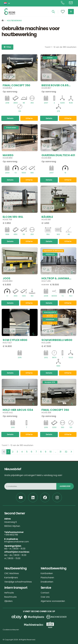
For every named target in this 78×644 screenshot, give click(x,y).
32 (66, 452)
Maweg (8, 155)
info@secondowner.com (17, 542)
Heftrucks (9, 593)
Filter (7, 47)
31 (60, 452)
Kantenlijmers (11, 578)
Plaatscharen (47, 578)
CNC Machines (12, 573)
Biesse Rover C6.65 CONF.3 (55, 85)
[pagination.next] (71, 452)
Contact (45, 593)
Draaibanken (47, 582)
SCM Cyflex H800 (15, 340)
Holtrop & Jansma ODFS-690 (55, 278)
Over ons (45, 597)
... (56, 452)
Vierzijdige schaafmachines (18, 582)
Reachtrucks (11, 597)
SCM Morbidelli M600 (57, 340)
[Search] (53, 12)
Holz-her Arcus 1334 (18, 409)
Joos (7, 278)
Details (10, 118)
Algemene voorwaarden (53, 601)
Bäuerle (47, 216)
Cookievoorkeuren (11, 630)
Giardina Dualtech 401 (58, 155)
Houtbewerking (14, 21)
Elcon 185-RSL (13, 216)
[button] (7, 3)
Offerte (29, 118)
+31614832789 (11, 535)
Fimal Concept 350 (16, 85)
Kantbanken (47, 573)
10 (51, 452)
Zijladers (8, 601)
